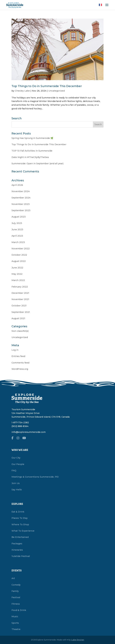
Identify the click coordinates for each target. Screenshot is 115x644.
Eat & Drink (18, 512)
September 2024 (21, 198)
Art (13, 578)
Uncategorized (57, 91)
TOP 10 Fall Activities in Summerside (32, 151)
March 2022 (18, 280)
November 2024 (21, 191)
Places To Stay (20, 518)
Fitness (16, 604)
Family (15, 591)
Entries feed (18, 356)
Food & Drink (19, 610)
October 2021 (19, 306)
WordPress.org (20, 369)
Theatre (16, 629)
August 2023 (19, 217)
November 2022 (21, 249)
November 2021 (20, 299)
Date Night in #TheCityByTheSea (30, 157)
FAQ (14, 471)
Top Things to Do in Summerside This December (47, 86)
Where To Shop (20, 524)
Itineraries (17, 550)
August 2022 (19, 261)
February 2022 (20, 287)
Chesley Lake (22, 91)
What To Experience (23, 531)
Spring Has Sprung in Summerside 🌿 (32, 138)
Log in (15, 350)
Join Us (16, 483)
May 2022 (17, 274)
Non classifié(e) (20, 331)
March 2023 (18, 242)
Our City (16, 458)
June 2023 (17, 229)
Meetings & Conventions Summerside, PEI (35, 477)
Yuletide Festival (21, 556)
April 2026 (17, 185)
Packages (17, 544)
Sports (15, 623)
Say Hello (17, 490)
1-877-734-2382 (20, 423)
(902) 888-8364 (20, 426)
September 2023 (21, 210)
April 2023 (17, 236)
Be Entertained (20, 537)
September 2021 (21, 312)
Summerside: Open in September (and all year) (37, 163)
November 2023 (21, 204)
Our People (18, 464)
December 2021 (20, 293)
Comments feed (20, 363)
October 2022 (19, 255)
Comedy (16, 585)
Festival (16, 597)
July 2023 (17, 223)
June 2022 (17, 268)
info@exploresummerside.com (29, 432)
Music (15, 616)
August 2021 (18, 318)
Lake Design (78, 640)
